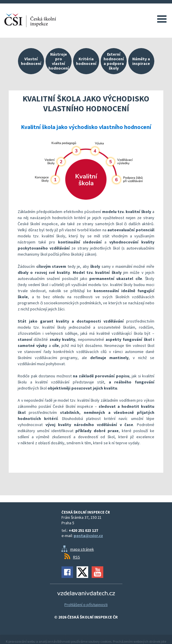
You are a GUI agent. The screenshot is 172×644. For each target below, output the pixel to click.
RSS (77, 557)
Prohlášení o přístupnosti (86, 605)
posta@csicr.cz (88, 536)
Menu (162, 19)
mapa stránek (82, 549)
